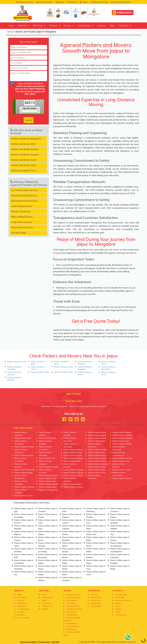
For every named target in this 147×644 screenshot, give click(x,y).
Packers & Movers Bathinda (24, 470)
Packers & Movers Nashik (97, 438)
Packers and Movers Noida (24, 160)
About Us (22, 26)
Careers (118, 612)
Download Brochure (121, 2)
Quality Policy (96, 600)
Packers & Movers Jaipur (48, 487)
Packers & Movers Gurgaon (49, 467)
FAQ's (44, 595)
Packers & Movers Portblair (97, 450)
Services (53, 26)
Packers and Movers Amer (17, 362)
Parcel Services (72, 623)
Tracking (72, 2)
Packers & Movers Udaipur (122, 432)
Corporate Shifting (73, 606)
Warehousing (71, 629)
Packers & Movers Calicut (122, 470)
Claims (84, 2)
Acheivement (22, 603)
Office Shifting (72, 600)
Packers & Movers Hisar (121, 461)
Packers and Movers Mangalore (26, 139)
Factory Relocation (73, 626)
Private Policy (44, 642)
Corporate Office (121, 595)
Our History (22, 598)
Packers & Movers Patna (97, 441)
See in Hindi (74, 394)
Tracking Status (48, 598)
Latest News (22, 606)
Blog (112, 26)
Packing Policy (96, 603)
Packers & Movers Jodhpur (73, 450)
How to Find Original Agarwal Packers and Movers (88, 406)
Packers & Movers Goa (47, 458)
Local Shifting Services (22, 206)
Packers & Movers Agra (23, 438)
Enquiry (60, 2)
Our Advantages (23, 609)
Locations (101, 26)
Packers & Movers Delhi (47, 438)
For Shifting (120, 598)
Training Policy (96, 606)
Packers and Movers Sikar (63, 372)
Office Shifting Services (22, 217)
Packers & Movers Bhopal (23, 473)
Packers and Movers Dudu (64, 367)
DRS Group (38, 26)
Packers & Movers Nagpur (97, 435)
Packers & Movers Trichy (97, 473)
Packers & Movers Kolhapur (73, 458)
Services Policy (96, 598)
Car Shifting (71, 603)
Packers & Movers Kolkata (73, 455)
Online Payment (24, 2)
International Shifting (74, 609)
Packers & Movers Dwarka (122, 478)
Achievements (84, 26)
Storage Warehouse (21, 211)
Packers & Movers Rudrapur (98, 464)
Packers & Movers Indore (48, 481)
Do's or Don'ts (47, 603)
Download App (44, 2)
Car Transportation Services (24, 190)
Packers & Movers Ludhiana (73, 473)
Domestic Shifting (73, 595)
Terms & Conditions (29, 642)
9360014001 (123, 13)
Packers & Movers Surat (96, 470)
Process (67, 26)
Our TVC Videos (23, 618)
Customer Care (47, 606)
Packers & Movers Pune (96, 453)
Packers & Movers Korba (72, 461)
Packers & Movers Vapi (121, 441)
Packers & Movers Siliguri (97, 467)
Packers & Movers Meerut (73, 484)
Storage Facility (18, 233)
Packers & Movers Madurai (73, 475)
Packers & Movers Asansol (24, 455)
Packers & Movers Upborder (122, 435)
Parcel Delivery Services (22, 227)
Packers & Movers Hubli (48, 478)
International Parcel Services (24, 201)
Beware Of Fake (100, 2)
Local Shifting (71, 612)
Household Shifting (73, 598)
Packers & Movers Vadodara (122, 438)
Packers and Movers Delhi (23, 144)
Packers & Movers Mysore (97, 432)
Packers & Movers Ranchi (97, 461)
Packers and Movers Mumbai (25, 149)
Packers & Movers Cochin (23, 496)
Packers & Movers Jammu (48, 490)
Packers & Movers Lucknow (73, 470)
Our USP (20, 600)
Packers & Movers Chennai (24, 487)
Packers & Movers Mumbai (73, 487)
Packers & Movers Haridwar (122, 458)
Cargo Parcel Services (21, 222)
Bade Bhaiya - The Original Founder (54, 406)
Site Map (45, 609)
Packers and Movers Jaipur (24, 165)
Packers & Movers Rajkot (97, 458)
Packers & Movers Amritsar (24, 447)
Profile (19, 595)
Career (44, 600)
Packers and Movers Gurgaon (25, 155)
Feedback (119, 609)
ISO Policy (94, 595)
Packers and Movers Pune (23, 171)
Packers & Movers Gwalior (48, 475)
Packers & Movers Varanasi (122, 444)
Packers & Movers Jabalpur (49, 484)
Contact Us (124, 26)
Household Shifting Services (24, 196)
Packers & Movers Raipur (97, 455)
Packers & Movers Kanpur (73, 453)
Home (11, 26)
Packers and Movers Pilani (40, 372)
